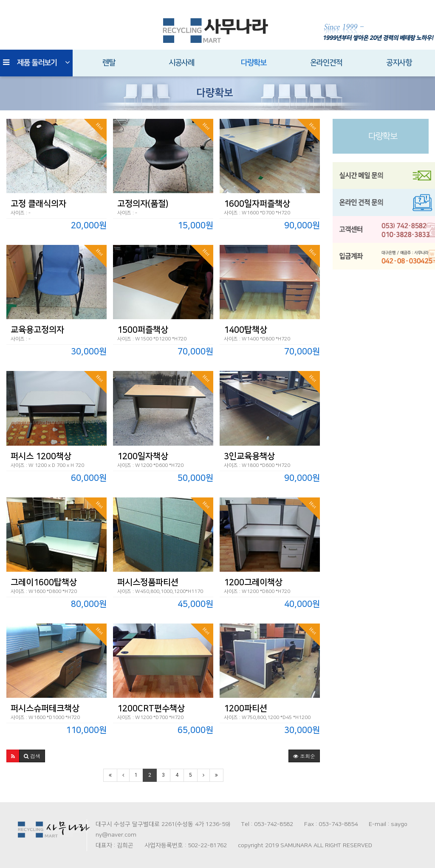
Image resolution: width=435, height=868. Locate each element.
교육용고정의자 (37, 330)
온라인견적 (326, 63)
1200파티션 (246, 708)
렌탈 (109, 63)
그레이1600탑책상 (44, 582)
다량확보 (254, 63)
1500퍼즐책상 (143, 330)
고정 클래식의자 (38, 204)
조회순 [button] (304, 756)
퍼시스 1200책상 (41, 456)
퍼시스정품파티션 (148, 582)
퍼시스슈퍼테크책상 (45, 708)
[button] (13, 756)
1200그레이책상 (253, 582)
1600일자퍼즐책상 (257, 204)
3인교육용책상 (249, 456)
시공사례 (181, 63)
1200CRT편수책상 (151, 708)
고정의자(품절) (143, 204)
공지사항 (399, 63)
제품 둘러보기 (36, 63)
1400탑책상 (246, 330)
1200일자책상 (143, 456)
